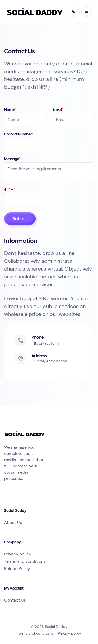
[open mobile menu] (87, 11)
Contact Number (19, 135)
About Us (13, 523)
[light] (74, 11)
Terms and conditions (25, 561)
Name (10, 110)
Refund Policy (17, 569)
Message (12, 159)
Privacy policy (18, 554)
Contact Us (15, 600)
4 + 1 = (10, 190)
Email (58, 110)
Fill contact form (45, 343)
